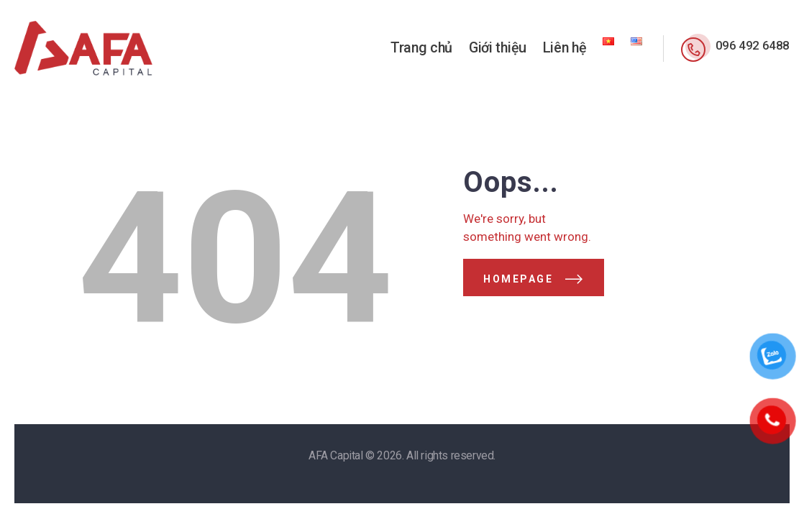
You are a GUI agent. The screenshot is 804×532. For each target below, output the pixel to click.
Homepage (518, 279)
